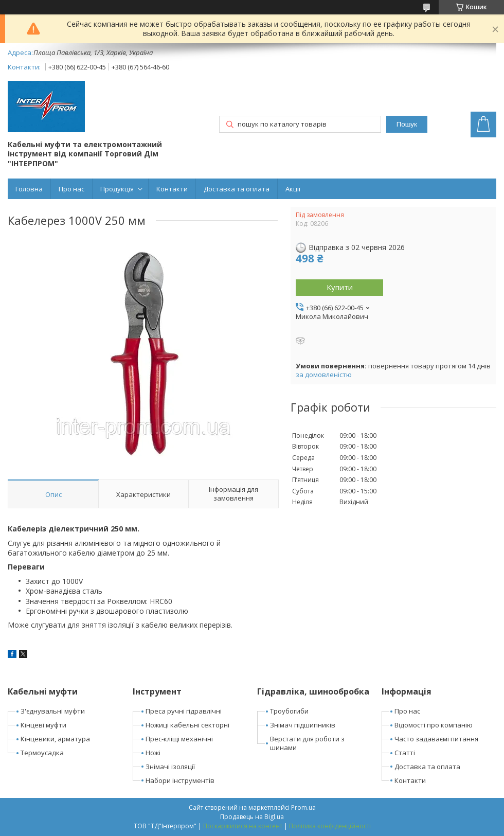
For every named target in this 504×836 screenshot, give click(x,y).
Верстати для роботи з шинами (307, 743)
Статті (405, 753)
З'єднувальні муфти (53, 711)
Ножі (153, 753)
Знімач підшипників (303, 725)
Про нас (71, 189)
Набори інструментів (180, 780)
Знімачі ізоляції (170, 767)
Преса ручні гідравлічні (184, 711)
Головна (29, 189)
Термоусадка (42, 753)
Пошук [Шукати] (407, 124)
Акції (293, 189)
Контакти (172, 189)
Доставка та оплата (237, 189)
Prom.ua (303, 807)
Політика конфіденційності (330, 826)
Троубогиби (289, 711)
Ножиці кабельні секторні (187, 725)
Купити (340, 287)
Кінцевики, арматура (55, 739)
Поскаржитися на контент (243, 826)
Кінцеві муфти (43, 725)
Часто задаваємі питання (436, 739)
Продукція (117, 189)
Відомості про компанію (434, 725)
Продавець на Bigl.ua (252, 817)
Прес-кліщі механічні (179, 739)
